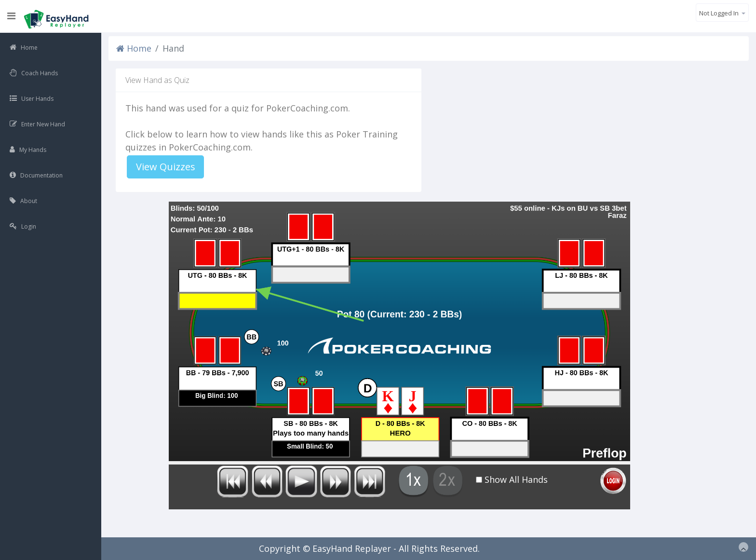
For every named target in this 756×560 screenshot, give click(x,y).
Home (134, 48)
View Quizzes (166, 167)
